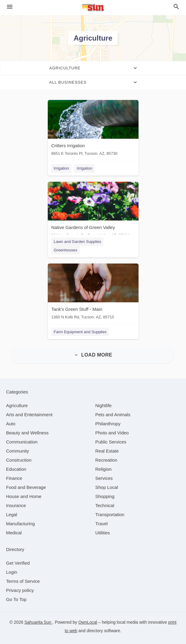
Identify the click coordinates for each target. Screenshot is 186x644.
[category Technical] (105, 505)
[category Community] (18, 451)
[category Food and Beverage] (26, 487)
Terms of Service (23, 581)
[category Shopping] (105, 496)
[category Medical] (14, 533)
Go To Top (16, 599)
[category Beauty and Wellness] (27, 433)
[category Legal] (12, 515)
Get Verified (18, 563)
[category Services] (104, 478)
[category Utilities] (103, 533)
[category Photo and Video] (112, 433)
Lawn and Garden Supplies (78, 242)
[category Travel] (101, 524)
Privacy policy (20, 590)
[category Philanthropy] (108, 424)
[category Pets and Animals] (113, 415)
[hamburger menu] (10, 7)
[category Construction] (19, 460)
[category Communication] (22, 442)
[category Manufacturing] (20, 524)
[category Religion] (103, 469)
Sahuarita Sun (39, 622)
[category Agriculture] (17, 405)
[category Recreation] (106, 460)
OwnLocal (88, 622)
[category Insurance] (16, 505)
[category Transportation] (110, 515)
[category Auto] (11, 424)
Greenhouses (66, 250)
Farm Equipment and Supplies (80, 332)
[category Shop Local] (107, 487)
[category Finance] (14, 478)
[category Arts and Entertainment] (29, 415)
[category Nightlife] (103, 405)
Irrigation (62, 168)
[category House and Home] (24, 496)
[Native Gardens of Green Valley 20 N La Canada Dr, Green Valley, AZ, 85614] (93, 211)
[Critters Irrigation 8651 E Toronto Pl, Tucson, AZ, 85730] (93, 129)
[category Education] (16, 469)
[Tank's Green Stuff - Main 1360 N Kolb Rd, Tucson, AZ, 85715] (93, 293)
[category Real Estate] (107, 451)
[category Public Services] (111, 442)
